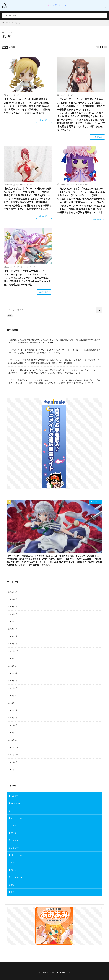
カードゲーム (16, 818)
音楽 (13, 885)
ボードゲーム (16, 855)
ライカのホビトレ (62, 972)
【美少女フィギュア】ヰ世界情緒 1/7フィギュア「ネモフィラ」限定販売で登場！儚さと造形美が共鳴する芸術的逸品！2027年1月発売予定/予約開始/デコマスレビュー (54, 341)
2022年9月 (13, 673)
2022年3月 (13, 718)
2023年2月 (13, 636)
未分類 (18, 23)
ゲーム (14, 833)
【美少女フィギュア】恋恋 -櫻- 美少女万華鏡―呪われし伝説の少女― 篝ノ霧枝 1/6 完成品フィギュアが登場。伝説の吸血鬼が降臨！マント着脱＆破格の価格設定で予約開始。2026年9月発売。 (54, 361)
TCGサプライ (16, 796)
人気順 (12, 47)
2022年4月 (13, 710)
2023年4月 (13, 621)
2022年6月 (13, 696)
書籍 (13, 863)
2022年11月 (13, 658)
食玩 (13, 892)
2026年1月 (13, 599)
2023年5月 (13, 614)
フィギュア (97, 502)
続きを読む (44, 120)
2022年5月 (13, 703)
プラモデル (15, 848)
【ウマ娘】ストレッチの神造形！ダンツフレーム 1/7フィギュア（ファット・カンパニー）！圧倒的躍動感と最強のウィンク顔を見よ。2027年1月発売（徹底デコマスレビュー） (54, 351)
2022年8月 (13, 681)
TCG (10, 316)
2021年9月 (13, 762)
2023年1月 (13, 644)
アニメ (14, 811)
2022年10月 (13, 666)
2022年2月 (13, 725)
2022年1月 (13, 733)
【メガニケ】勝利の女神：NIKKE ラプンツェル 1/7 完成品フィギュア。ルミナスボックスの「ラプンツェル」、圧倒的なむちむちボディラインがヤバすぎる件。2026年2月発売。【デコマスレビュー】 (54, 372)
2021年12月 (13, 740)
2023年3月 (13, 629)
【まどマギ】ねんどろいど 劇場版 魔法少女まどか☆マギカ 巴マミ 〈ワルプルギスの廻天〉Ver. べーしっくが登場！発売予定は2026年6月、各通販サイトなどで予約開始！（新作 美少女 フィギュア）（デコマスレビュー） (27, 106)
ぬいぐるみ (15, 803)
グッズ (14, 825)
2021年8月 (13, 770)
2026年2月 (13, 592)
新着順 (5, 47)
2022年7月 (13, 688)
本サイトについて (18, 877)
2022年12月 (13, 651)
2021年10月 (13, 755)
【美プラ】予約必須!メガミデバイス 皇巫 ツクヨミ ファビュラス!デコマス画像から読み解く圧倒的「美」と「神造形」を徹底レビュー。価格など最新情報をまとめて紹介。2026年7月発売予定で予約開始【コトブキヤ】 (54, 382)
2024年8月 (13, 607)
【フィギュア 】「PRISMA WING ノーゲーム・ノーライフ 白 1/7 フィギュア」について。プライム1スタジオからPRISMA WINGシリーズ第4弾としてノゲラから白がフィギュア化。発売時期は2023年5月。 (27, 278)
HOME (8, 23)
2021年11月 (13, 747)
